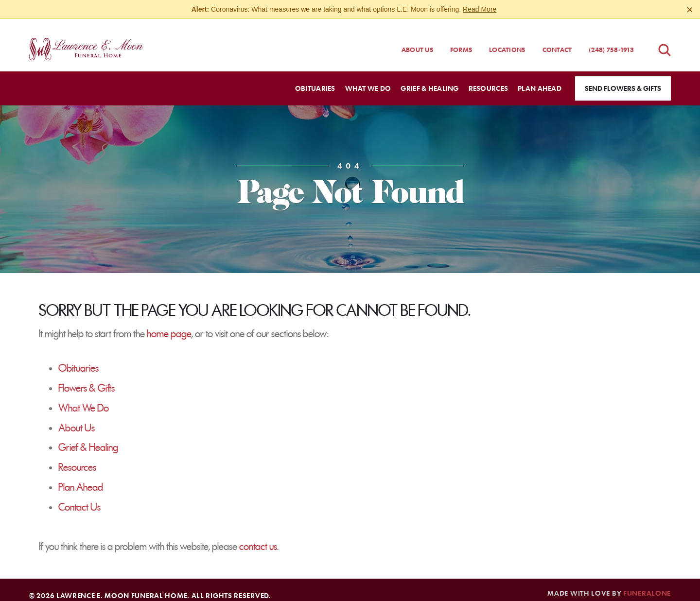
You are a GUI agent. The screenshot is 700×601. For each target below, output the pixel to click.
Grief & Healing (88, 439)
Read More (480, 9)
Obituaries (79, 360)
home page (169, 325)
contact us (258, 538)
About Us (417, 41)
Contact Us (79, 498)
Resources (77, 459)
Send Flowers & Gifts (623, 79)
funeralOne (647, 584)
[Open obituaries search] (665, 41)
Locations (507, 41)
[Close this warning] (690, 10)
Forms (461, 41)
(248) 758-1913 (611, 41)
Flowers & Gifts (87, 379)
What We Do (84, 399)
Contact (557, 41)
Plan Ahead (81, 479)
